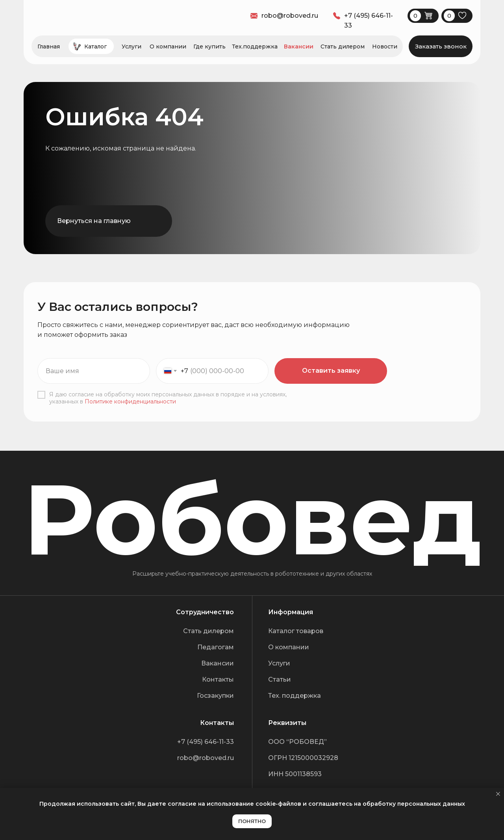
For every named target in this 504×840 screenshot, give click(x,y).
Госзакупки (215, 696)
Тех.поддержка (255, 46)
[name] (94, 371)
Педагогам (216, 647)
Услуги (132, 46)
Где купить (209, 46)
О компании (168, 46)
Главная (49, 46)
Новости (385, 46)
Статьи (280, 679)
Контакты (218, 679)
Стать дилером (343, 46)
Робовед (252, 519)
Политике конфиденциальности (130, 401)
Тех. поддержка (295, 696)
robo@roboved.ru (206, 758)
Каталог (95, 46)
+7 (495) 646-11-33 (206, 742)
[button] (441, 46)
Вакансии (299, 46)
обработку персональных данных (414, 804)
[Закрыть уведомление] (498, 794)
